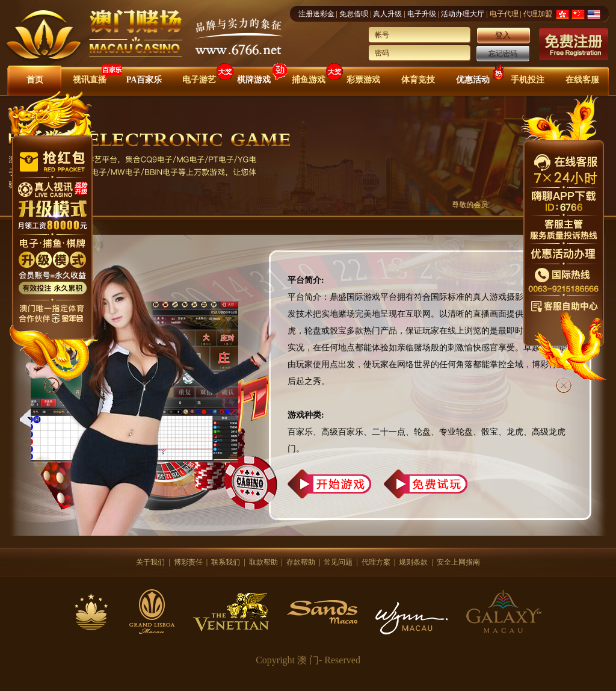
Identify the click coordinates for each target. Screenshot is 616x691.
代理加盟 (538, 14)
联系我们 (226, 562)
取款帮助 (263, 562)
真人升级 (387, 14)
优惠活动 (473, 80)
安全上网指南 (458, 562)
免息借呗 (354, 14)
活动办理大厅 (463, 14)
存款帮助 (301, 562)
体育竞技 (418, 80)
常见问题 (338, 562)
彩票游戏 (363, 80)
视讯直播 (90, 80)
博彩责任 (188, 562)
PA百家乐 (144, 80)
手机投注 (528, 80)
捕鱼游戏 (309, 80)
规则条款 (413, 562)
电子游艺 (199, 80)
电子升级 (422, 14)
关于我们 (150, 562)
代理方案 (376, 562)
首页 (35, 80)
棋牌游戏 (254, 80)
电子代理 (504, 14)
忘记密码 (503, 54)
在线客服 (582, 80)
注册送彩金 (316, 14)
